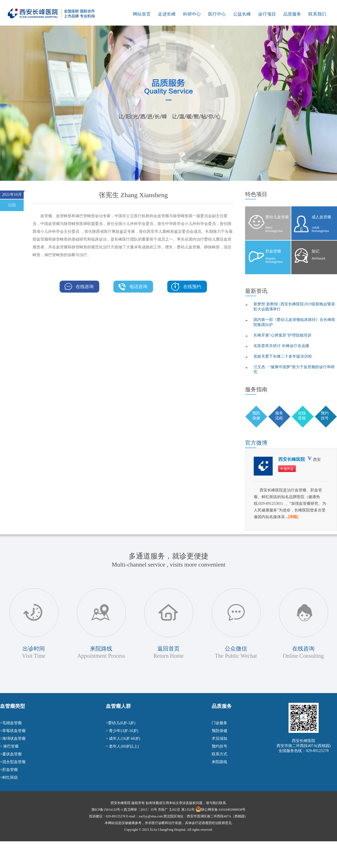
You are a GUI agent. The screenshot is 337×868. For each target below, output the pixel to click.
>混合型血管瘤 (13, 762)
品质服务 (292, 14)
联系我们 (317, 14)
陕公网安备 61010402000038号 (223, 810)
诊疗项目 (267, 14)
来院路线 (219, 762)
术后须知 (219, 739)
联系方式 (219, 754)
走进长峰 (167, 14)
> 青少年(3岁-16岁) (122, 731)
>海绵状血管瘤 (13, 739)
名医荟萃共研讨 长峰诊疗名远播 (281, 346)
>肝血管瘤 (9, 770)
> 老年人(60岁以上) (122, 746)
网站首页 (142, 14)
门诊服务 (219, 723)
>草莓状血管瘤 (13, 731)
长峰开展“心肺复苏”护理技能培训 (282, 335)
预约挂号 (219, 746)
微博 (256, 443)
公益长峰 (242, 14)
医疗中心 (217, 14)
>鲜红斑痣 (9, 777)
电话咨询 (138, 287)
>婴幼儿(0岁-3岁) (121, 723)
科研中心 (192, 14)
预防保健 (219, 731)
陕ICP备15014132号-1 (107, 810)
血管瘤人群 (118, 706)
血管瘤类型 (13, 706)
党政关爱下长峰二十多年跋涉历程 (283, 356)
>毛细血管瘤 (11, 723)
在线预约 (192, 287)
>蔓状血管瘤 (11, 754)
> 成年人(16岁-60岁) (123, 739)
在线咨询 (85, 287)
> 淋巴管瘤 (9, 746)
